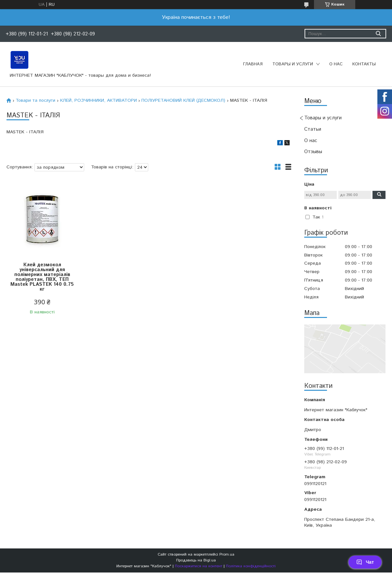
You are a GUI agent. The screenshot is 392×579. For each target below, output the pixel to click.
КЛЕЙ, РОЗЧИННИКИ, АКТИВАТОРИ (98, 100)
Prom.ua (227, 554)
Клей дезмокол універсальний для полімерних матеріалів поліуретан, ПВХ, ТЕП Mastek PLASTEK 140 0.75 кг (42, 277)
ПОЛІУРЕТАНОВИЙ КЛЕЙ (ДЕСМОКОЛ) (183, 100)
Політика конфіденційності (251, 566)
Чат (365, 562)
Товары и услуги (293, 64)
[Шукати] (378, 34)
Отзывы (313, 152)
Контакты (364, 64)
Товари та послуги (35, 100)
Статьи (313, 129)
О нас (336, 64)
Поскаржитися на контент (199, 566)
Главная (253, 64)
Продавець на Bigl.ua (196, 560)
